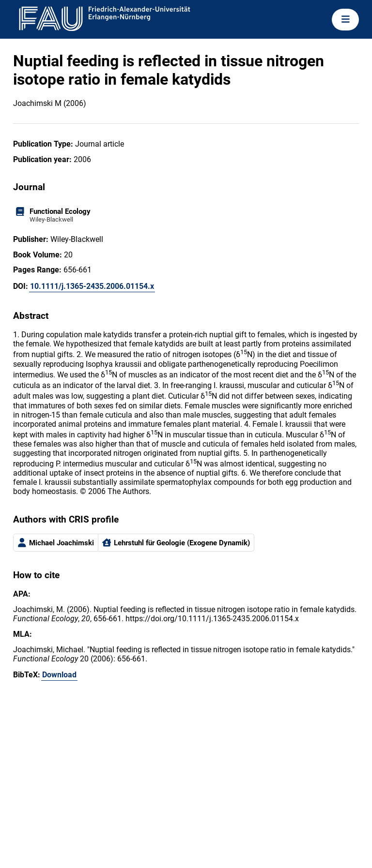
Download (59, 675)
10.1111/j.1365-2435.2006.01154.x (92, 286)
